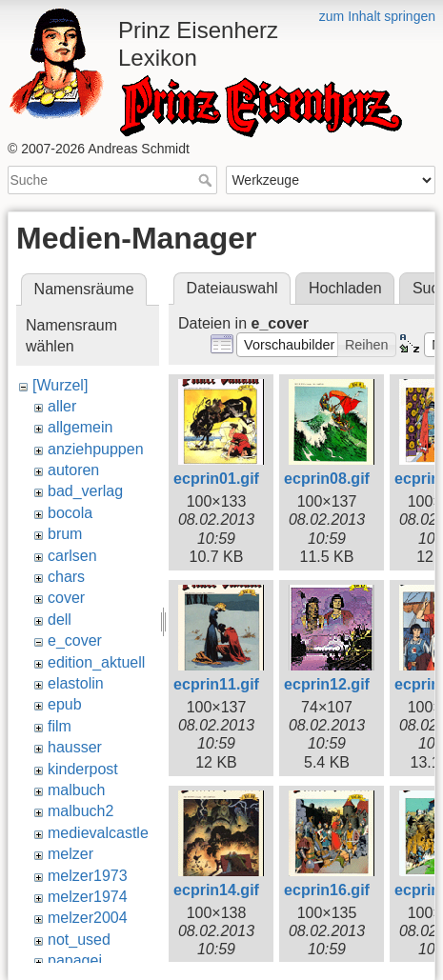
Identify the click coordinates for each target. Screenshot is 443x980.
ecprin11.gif (216, 684)
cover (66, 598)
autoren (73, 470)
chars (66, 577)
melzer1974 (88, 897)
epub (65, 704)
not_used (79, 940)
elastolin (76, 683)
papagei (75, 960)
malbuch (76, 790)
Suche (207, 180)
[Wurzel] (60, 385)
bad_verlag (85, 491)
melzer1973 (88, 876)
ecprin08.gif (327, 479)
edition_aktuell (96, 662)
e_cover (75, 640)
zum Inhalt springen (377, 16)
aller (62, 406)
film (60, 726)
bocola (70, 513)
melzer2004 (88, 918)
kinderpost (83, 769)
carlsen (72, 556)
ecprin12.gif (327, 684)
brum (65, 534)
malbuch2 (81, 811)
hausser (75, 747)
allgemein (80, 427)
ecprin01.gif (216, 479)
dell (60, 620)
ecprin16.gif (327, 890)
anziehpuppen (96, 449)
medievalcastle (98, 833)
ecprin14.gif (216, 890)
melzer (70, 854)
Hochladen (345, 288)
